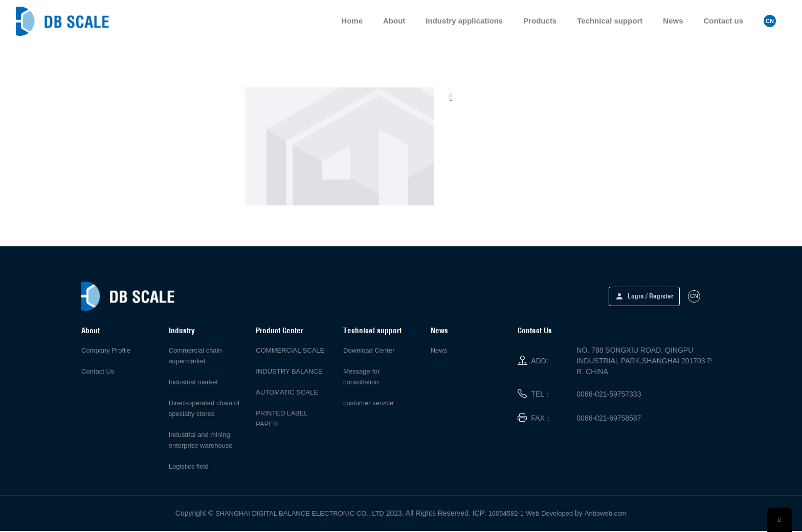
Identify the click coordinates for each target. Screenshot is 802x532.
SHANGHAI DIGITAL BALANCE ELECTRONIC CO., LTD (300, 514)
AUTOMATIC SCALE (287, 393)
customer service (368, 404)
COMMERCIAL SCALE (290, 351)
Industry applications (464, 21)
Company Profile (106, 351)
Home (352, 21)
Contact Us (98, 372)
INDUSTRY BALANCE (289, 372)
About (394, 21)
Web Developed (549, 514)
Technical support (610, 21)
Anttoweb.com (606, 514)
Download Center (369, 351)
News (673, 21)
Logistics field (189, 467)
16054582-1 (506, 514)
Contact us (723, 21)
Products (540, 21)
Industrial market (193, 383)
